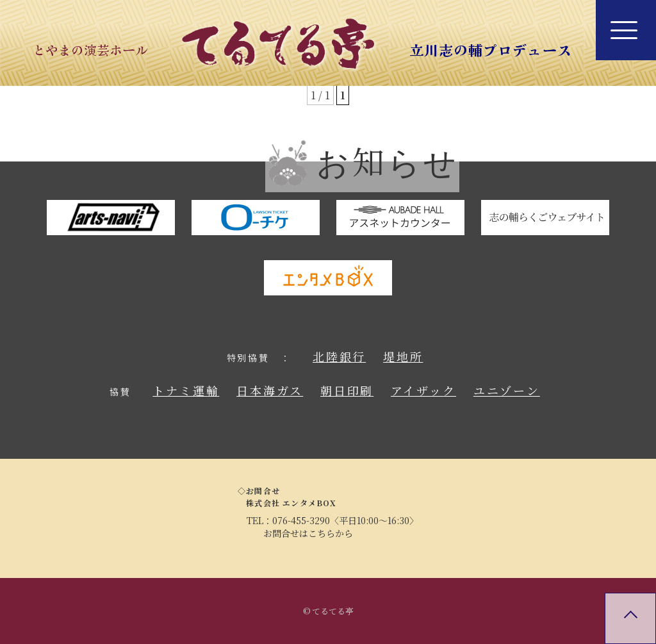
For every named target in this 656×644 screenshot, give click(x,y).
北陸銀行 (339, 356)
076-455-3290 (301, 520)
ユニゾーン (507, 390)
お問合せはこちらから (308, 533)
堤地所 (403, 356)
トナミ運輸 (186, 390)
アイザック (423, 390)
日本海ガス (270, 390)
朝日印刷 (347, 390)
